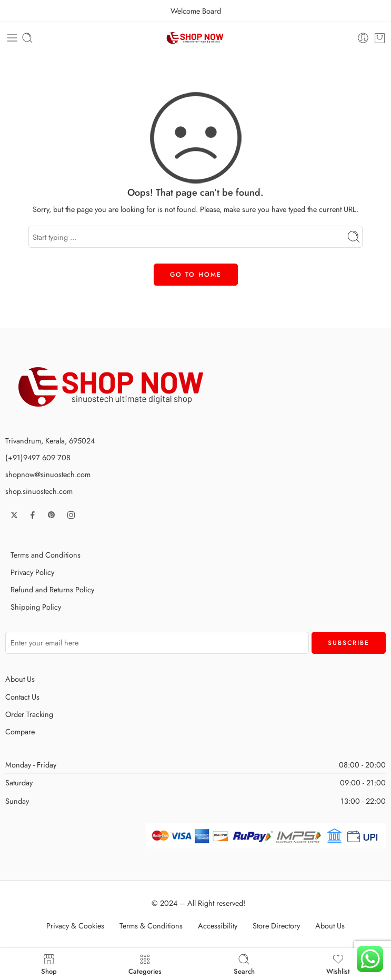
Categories (145, 964)
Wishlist (338, 964)
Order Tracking (29, 714)
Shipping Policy (36, 607)
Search (244, 964)
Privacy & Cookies (75, 926)
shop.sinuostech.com (39, 491)
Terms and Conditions (46, 555)
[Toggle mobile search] (27, 38)
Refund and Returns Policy (52, 589)
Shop (49, 964)
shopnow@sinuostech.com (48, 474)
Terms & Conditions (151, 926)
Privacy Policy (32, 572)
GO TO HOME (196, 275)
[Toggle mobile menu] (12, 38)
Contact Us (22, 697)
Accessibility (218, 926)
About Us (20, 679)
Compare (20, 731)
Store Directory (276, 926)
